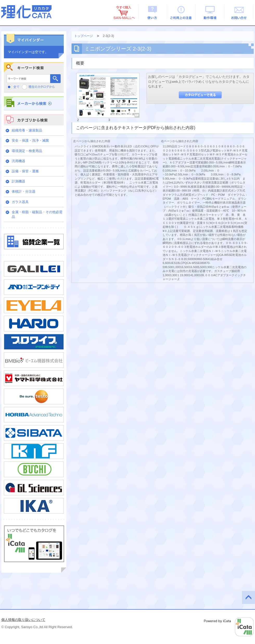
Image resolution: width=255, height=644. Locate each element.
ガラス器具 (20, 202)
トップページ (84, 36)
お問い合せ (239, 12)
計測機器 (18, 181)
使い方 (153, 12)
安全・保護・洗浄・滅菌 (30, 140)
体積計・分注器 (24, 191)
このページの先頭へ (248, 597)
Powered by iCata (229, 627)
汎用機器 (18, 161)
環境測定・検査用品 (27, 151)
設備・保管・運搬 (25, 171)
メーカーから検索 (34, 103)
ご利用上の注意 (181, 12)
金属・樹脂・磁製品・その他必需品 (37, 214)
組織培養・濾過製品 (27, 130)
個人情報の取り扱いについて (23, 620)
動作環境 (210, 12)
